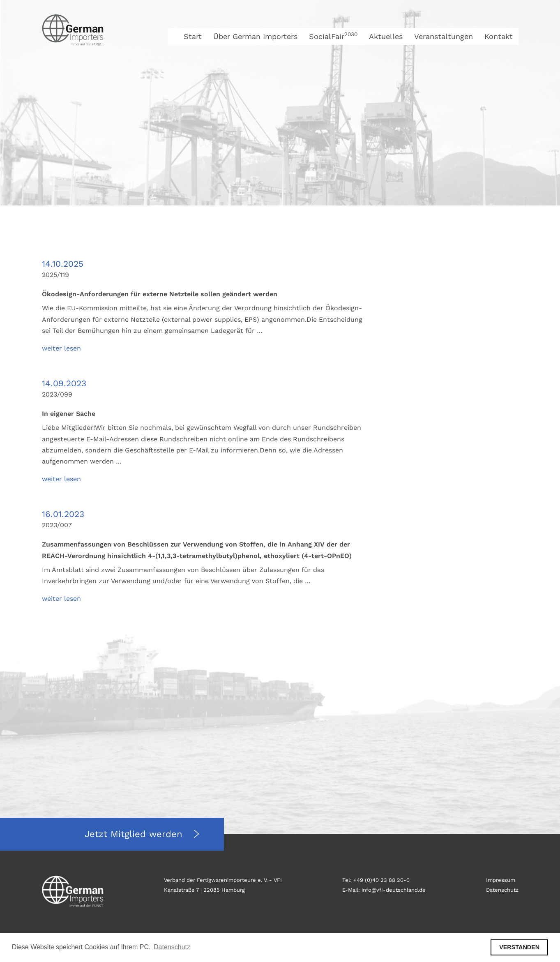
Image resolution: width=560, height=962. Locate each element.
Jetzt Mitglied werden (135, 834)
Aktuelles (386, 36)
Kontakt (499, 36)
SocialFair (333, 36)
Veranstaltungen (444, 36)
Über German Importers (255, 36)
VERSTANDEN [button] (519, 947)
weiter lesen (61, 348)
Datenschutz (502, 890)
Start (193, 36)
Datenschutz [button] (172, 947)
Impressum (501, 880)
